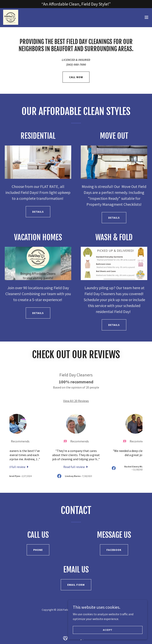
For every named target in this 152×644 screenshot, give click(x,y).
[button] (146, 18)
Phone (38, 550)
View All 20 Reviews (76, 401)
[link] (11, 18)
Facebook (114, 550)
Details (38, 212)
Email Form (76, 585)
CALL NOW (76, 77)
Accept (108, 630)
